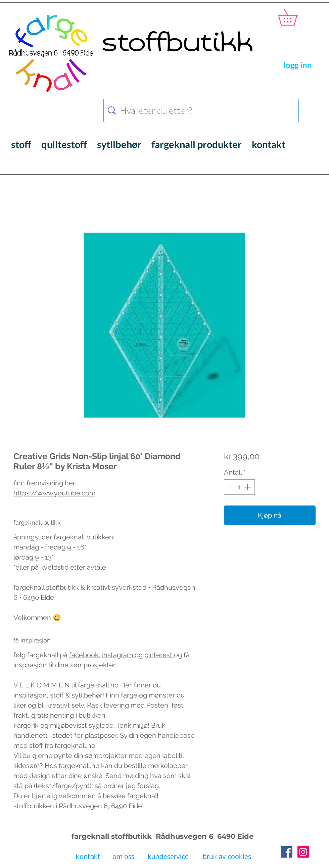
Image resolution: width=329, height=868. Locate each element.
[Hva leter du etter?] (202, 110)
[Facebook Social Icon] (287, 852)
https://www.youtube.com (54, 493)
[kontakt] (88, 858)
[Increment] (248, 487)
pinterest (159, 655)
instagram (118, 655)
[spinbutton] (239, 487)
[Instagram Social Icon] (303, 852)
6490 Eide (234, 836)
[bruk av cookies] (227, 858)
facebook (84, 655)
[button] (295, 17)
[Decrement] (231, 487)
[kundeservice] (168, 858)
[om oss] (123, 858)
